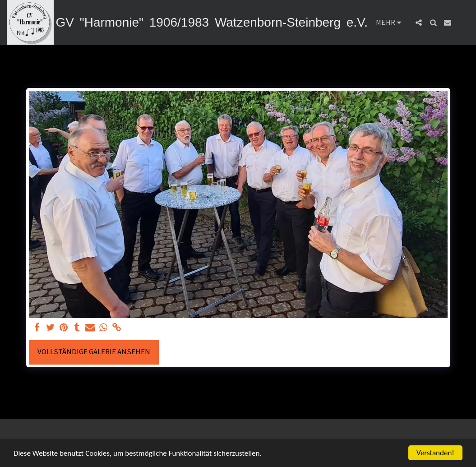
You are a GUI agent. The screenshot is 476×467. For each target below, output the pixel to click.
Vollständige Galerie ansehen (94, 351)
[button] (419, 23)
